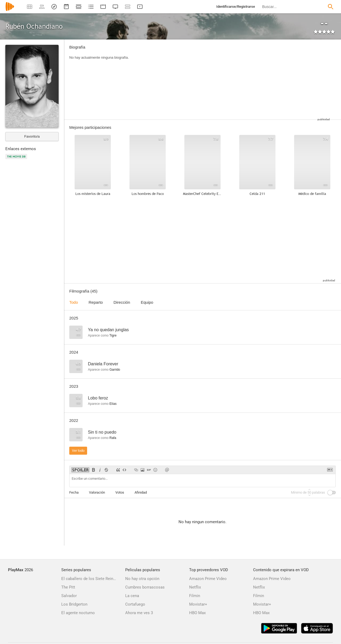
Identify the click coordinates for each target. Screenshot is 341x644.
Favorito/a (32, 136)
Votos (120, 492)
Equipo (147, 302)
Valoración (97, 492)
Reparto (96, 302)
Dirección (122, 302)
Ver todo (78, 451)
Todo (74, 302)
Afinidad (141, 492)
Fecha (74, 492)
